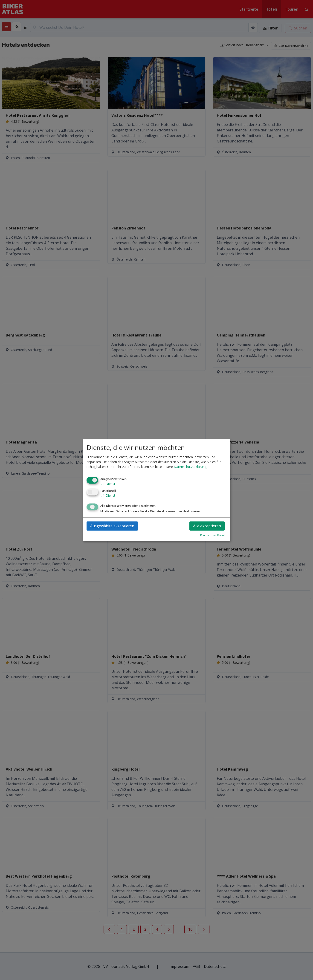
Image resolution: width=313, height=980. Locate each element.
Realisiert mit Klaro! (212, 535)
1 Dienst (108, 484)
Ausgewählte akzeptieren (112, 526)
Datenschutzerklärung (190, 467)
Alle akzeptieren (207, 526)
